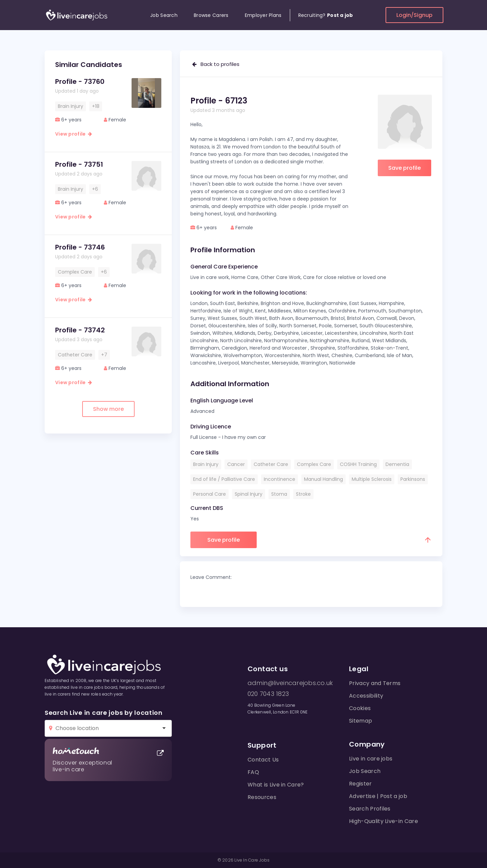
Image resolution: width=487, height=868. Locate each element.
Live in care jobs (371, 759)
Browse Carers (211, 15)
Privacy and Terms (375, 683)
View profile (74, 134)
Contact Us (263, 760)
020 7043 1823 (268, 694)
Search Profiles (370, 809)
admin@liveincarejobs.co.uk (290, 683)
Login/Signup (414, 15)
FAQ (253, 772)
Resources (262, 797)
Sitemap (361, 721)
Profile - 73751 (79, 164)
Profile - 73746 (80, 247)
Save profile (404, 168)
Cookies (360, 708)
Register (361, 784)
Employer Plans (263, 15)
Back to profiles (216, 64)
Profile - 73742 (80, 330)
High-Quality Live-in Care (384, 821)
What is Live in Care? (276, 785)
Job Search (164, 15)
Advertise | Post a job (378, 796)
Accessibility (366, 696)
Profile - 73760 (80, 81)
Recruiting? (326, 15)
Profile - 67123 (219, 101)
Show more (108, 409)
